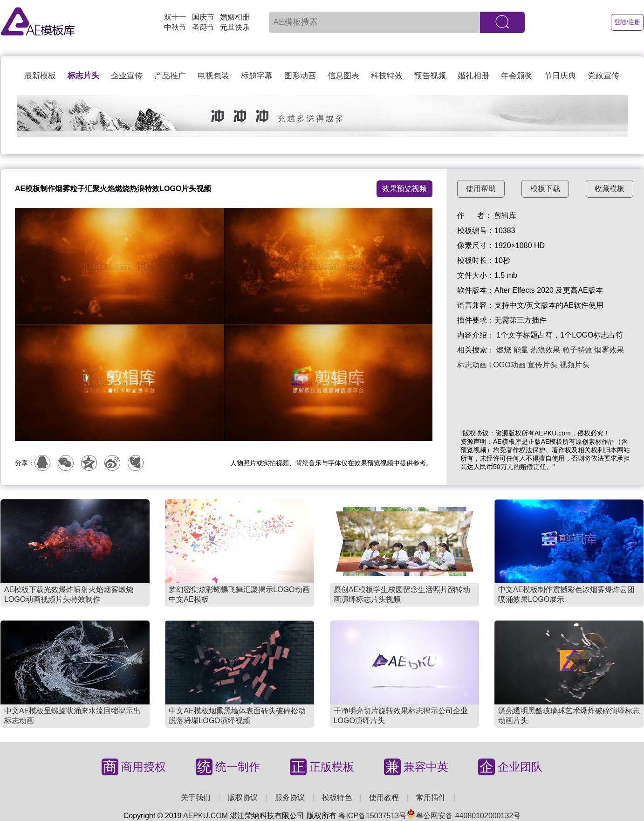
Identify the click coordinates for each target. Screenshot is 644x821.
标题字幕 (257, 76)
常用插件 (431, 797)
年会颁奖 (517, 76)
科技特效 (387, 76)
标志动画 (472, 365)
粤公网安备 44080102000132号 (463, 816)
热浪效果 (545, 350)
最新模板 (40, 76)
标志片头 (83, 76)
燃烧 (504, 350)
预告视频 (430, 76)
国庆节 (203, 17)
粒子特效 (577, 350)
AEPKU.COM (206, 816)
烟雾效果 (609, 350)
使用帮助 (481, 189)
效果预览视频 (404, 189)
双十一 (175, 17)
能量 (521, 350)
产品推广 (170, 76)
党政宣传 (603, 76)
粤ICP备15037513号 (372, 816)
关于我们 (196, 797)
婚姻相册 (235, 17)
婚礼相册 (473, 76)
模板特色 (337, 797)
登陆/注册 (627, 22)
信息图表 (343, 76)
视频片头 (575, 365)
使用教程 (384, 797)
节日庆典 (560, 76)
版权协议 (243, 797)
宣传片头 (542, 365)
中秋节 (175, 27)
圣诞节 (203, 27)
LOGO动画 (507, 365)
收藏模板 (610, 189)
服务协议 (290, 797)
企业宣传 (127, 76)
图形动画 (300, 76)
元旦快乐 (235, 27)
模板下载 (545, 189)
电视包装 (213, 76)
